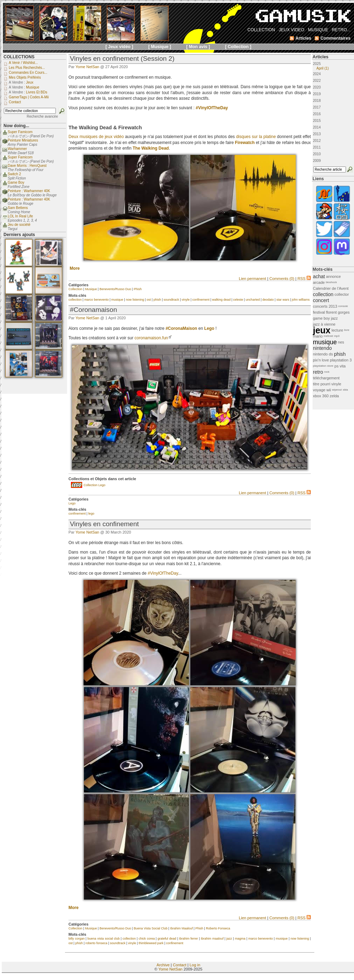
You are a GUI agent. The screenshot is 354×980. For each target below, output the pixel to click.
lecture (337, 330)
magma (240, 939)
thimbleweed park (151, 943)
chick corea (147, 939)
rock (327, 372)
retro (318, 372)
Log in (195, 965)
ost (149, 300)
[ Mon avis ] (198, 47)
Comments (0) (282, 279)
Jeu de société (19, 225)
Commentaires (335, 38)
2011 (317, 147)
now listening (135, 300)
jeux (322, 330)
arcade (319, 282)
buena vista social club (104, 939)
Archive (163, 965)
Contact (180, 965)
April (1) (323, 68)
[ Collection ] (238, 47)
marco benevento (97, 300)
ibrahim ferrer (189, 939)
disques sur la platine (256, 137)
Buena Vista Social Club (151, 928)
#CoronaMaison (181, 328)
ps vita (340, 366)
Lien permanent (253, 279)
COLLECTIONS (19, 57)
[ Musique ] (160, 47)
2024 (317, 74)
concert (321, 300)
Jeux (30, 82)
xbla (345, 390)
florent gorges (338, 312)
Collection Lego (94, 485)
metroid (329, 336)
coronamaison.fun (151, 338)
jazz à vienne (324, 324)
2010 (317, 154)
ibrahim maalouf (212, 939)
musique (117, 300)
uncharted (253, 300)
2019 (317, 94)
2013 (317, 134)
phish (157, 300)
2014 (317, 127)
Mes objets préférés (25, 77)
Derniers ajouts (19, 235)
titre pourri (322, 384)
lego (91, 514)
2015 (317, 121)
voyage (319, 390)
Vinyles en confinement (104, 524)
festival (319, 312)
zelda (334, 396)
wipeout (337, 390)
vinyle (186, 300)
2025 (333, 66)
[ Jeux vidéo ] (119, 47)
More (75, 268)
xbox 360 (321, 396)
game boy (321, 318)
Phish (138, 289)
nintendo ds (323, 354)
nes (341, 342)
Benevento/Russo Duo (115, 289)
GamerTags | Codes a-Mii (29, 97)
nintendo (322, 348)
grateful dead (167, 939)
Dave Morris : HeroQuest (27, 166)
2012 (317, 141)
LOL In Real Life (20, 216)
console (343, 306)
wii (329, 390)
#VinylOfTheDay (212, 108)
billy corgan (77, 939)
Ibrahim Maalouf (181, 928)
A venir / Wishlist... (23, 63)
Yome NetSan (87, 67)
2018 (317, 101)
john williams (301, 300)
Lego (72, 503)
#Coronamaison (93, 310)
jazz (229, 939)
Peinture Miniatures (23, 140)
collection (75, 300)
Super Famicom (20, 132)
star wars (283, 300)
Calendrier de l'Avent (331, 288)
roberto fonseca (96, 943)
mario (318, 336)
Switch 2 (14, 174)
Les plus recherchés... (27, 68)
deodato (268, 300)
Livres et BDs (37, 92)
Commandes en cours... (28, 73)
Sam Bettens (18, 208)
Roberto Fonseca (218, 928)
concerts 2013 (325, 306)
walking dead (221, 300)
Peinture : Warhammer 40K (29, 191)
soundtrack (171, 300)
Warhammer (17, 149)
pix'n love (321, 360)
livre (347, 330)
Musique (91, 289)
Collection (76, 289)
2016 (317, 114)
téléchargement (326, 378)
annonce (333, 276)
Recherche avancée (42, 116)
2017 (317, 107)
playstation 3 (341, 360)
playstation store (323, 366)
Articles (320, 57)
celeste (238, 300)
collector (342, 294)
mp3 (337, 336)
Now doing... (16, 126)
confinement (201, 300)
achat (319, 276)
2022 (317, 81)
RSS (304, 279)
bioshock (332, 282)
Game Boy (16, 182)
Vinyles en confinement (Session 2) (122, 58)
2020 (317, 87)
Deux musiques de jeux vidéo (96, 137)
